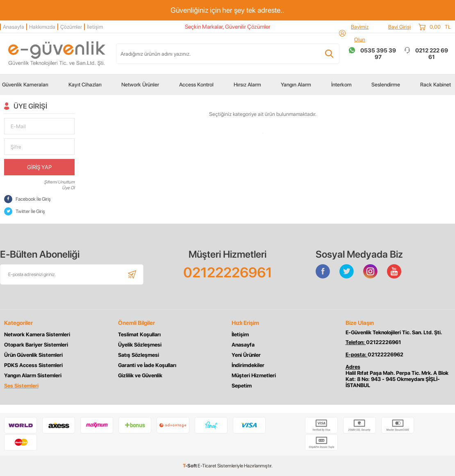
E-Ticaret (207, 466)
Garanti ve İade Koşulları (147, 365)
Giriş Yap (39, 167)
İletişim (95, 27)
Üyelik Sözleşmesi (140, 345)
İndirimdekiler (248, 365)
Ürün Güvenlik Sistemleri (33, 355)
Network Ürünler (140, 85)
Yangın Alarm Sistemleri (33, 375)
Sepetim (242, 386)
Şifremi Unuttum (59, 182)
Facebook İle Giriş (27, 199)
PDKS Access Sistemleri (33, 365)
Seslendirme (386, 85)
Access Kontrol (196, 85)
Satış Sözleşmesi (139, 355)
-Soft (190, 466)
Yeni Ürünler (246, 355)
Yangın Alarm (296, 85)
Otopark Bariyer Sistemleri (36, 345)
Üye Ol (68, 188)
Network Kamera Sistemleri (37, 334)
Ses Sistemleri (21, 386)
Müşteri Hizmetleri (254, 375)
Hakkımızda (42, 27)
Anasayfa (14, 27)
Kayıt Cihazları (85, 85)
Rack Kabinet (436, 85)
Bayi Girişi (399, 27)
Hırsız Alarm (247, 85)
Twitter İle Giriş (25, 211)
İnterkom (341, 85)
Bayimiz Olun (360, 33)
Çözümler (71, 27)
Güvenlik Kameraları (25, 85)
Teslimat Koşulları (139, 334)
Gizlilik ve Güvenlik (140, 375)
